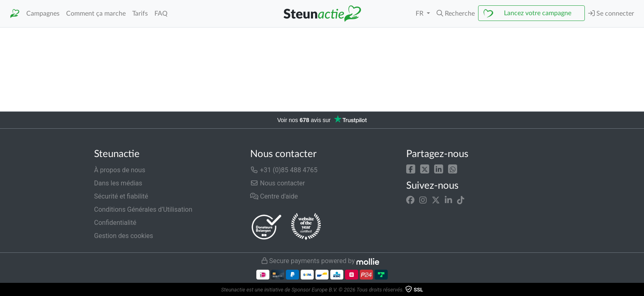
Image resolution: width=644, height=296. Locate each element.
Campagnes (43, 14)
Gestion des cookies (124, 236)
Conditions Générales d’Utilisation (143, 209)
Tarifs (140, 14)
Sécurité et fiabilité (121, 196)
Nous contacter (277, 183)
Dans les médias (118, 183)
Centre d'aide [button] (274, 196)
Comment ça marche (96, 14)
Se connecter (611, 13)
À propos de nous (120, 170)
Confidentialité (115, 223)
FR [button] (420, 14)
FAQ (161, 14)
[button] (456, 14)
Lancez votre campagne (538, 13)
